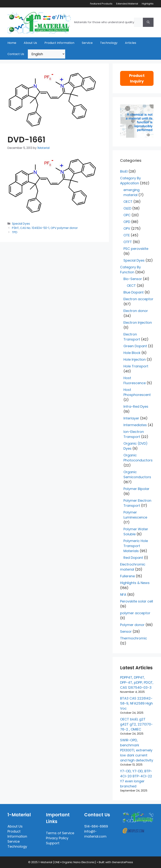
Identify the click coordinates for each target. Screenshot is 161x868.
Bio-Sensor (133, 279)
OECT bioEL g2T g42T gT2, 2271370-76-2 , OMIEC (136, 724)
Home (12, 43)
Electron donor (136, 311)
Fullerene (127, 576)
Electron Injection (138, 323)
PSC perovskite (136, 249)
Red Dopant (133, 558)
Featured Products (101, 4)
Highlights (148, 4)
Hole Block (132, 353)
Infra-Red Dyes (136, 406)
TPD (15, 232)
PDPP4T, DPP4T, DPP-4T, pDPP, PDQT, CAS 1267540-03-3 (137, 682)
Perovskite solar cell (137, 601)
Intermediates (135, 425)
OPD (127, 222)
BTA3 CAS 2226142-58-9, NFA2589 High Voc (136, 703)
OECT (128, 202)
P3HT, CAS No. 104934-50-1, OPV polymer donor (45, 228)
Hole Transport (136, 366)
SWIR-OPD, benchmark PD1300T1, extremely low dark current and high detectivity (137, 750)
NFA (123, 595)
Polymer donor (132, 625)
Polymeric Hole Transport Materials (136, 546)
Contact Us (16, 54)
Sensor (126, 632)
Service (87, 43)
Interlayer (131, 418)
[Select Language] (47, 54)
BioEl (124, 171)
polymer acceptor (135, 613)
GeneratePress (122, 862)
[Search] (148, 22)
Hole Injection (135, 359)
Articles (131, 43)
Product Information (59, 43)
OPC (127, 215)
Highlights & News (135, 583)
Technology (109, 43)
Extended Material (127, 4)
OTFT (128, 242)
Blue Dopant (134, 292)
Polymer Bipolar (136, 489)
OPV (127, 228)
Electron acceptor (138, 299)
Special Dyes (21, 224)
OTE (127, 235)
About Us (30, 43)
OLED (127, 208)
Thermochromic (134, 638)
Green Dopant (135, 346)
